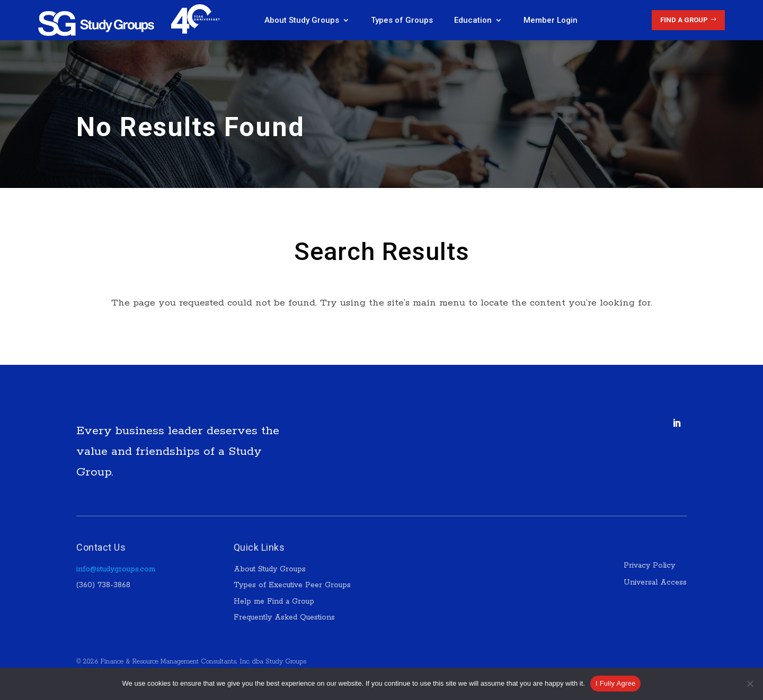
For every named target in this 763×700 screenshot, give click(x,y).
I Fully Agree (616, 683)
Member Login (551, 20)
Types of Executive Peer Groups (292, 585)
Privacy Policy (651, 566)
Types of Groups (402, 20)
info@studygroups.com (116, 569)
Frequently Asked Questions (284, 617)
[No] (750, 684)
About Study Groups (302, 20)
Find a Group (684, 20)
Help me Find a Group (274, 602)
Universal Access (655, 582)
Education (473, 20)
